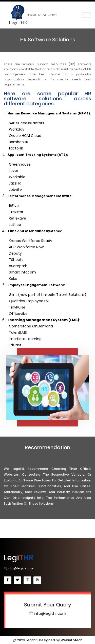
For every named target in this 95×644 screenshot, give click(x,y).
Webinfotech (71, 640)
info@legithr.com (19, 568)
